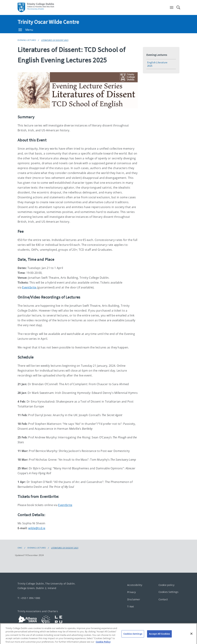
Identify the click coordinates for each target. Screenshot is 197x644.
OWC (20, 548)
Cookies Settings (168, 592)
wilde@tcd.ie (37, 528)
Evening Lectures (27, 40)
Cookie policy (166, 585)
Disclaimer (134, 599)
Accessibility (135, 585)
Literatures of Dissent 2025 (55, 40)
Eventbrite (29, 287)
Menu (26, 30)
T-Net (131, 607)
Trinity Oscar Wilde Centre (48, 22)
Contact (163, 599)
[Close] (191, 637)
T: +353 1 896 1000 (29, 598)
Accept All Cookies (159, 637)
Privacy (131, 592)
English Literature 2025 (157, 64)
